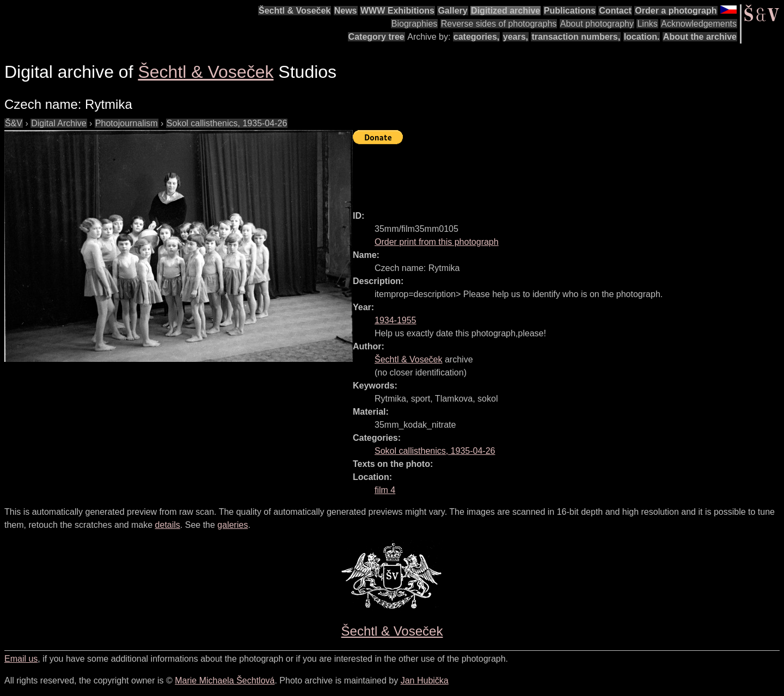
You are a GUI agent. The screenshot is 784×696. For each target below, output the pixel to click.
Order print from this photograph (437, 242)
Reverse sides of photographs (499, 24)
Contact (615, 11)
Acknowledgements (699, 24)
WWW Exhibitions (397, 11)
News (346, 11)
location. (642, 37)
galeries (232, 525)
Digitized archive (506, 11)
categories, (476, 37)
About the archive (700, 37)
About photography (597, 24)
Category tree (376, 37)
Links (647, 24)
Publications (570, 11)
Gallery (452, 11)
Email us (21, 659)
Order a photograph (676, 11)
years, (516, 37)
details (168, 525)
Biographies (415, 24)
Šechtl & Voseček (295, 11)
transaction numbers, (576, 37)
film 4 (385, 490)
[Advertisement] (551, 173)
